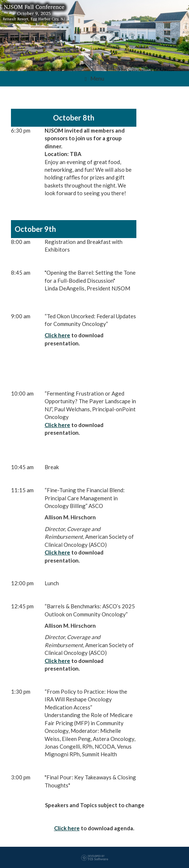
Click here (57, 335)
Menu (94, 79)
